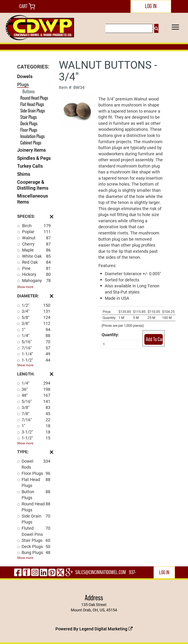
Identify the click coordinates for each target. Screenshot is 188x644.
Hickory (36, 274)
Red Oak (36, 262)
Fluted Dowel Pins (36, 531)
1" (36, 329)
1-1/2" (36, 360)
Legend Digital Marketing (106, 629)
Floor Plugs (29, 130)
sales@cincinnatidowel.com (101, 572)
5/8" (36, 317)
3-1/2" (36, 432)
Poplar (36, 232)
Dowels (25, 76)
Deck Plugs (29, 123)
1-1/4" (36, 354)
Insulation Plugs (33, 136)
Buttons (29, 91)
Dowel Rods (36, 464)
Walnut (36, 238)
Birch (36, 226)
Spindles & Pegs (34, 158)
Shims (24, 174)
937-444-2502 (133, 574)
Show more (25, 287)
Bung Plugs (36, 552)
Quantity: (110, 334)
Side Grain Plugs (33, 111)
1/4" (36, 335)
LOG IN (151, 6)
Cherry (36, 244)
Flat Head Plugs (32, 104)
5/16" (36, 342)
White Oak (36, 256)
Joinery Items (31, 150)
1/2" (36, 305)
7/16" (36, 348)
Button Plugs (36, 495)
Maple (36, 250)
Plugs (23, 84)
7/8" (36, 414)
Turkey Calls (30, 166)
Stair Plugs (29, 117)
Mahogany (36, 280)
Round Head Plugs (34, 98)
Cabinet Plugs (31, 143)
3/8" (36, 323)
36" (36, 389)
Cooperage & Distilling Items (33, 185)
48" (36, 395)
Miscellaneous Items (33, 199)
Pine (36, 268)
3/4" (36, 311)
